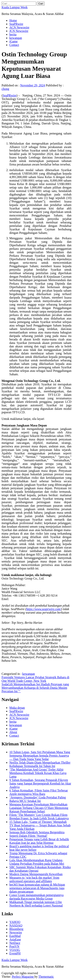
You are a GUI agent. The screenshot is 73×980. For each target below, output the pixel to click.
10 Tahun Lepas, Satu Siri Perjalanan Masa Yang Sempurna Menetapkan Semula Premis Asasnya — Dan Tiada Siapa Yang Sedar (40, 756)
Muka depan (17, 708)
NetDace (15, 943)
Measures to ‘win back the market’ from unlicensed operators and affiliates (34, 879)
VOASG (15, 950)
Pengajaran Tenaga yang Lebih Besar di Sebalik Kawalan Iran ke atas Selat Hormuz (39, 841)
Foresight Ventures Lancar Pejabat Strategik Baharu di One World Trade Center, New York (35, 679)
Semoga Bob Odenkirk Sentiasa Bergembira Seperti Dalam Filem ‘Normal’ (37, 834)
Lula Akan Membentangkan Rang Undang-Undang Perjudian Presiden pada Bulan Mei (37, 862)
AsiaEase (15, 939)
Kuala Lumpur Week (15, 7)
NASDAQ (16, 925)
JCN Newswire (19, 31)
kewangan (16, 38)
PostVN (14, 946)
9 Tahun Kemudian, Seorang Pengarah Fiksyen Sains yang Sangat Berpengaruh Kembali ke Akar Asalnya (40, 783)
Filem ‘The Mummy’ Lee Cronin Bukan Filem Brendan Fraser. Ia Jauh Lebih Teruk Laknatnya (39, 817)
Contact (14, 45)
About (13, 732)
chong (5, 89)
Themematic (46, 977)
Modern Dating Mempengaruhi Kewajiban (36, 874)
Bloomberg (16, 929)
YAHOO (15, 922)
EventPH (15, 953)
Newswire (16, 932)
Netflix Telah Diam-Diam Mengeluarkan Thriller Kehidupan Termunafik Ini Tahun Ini (40, 764)
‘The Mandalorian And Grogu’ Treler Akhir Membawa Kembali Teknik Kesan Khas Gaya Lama (38, 773)
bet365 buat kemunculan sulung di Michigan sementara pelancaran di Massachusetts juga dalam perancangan (37, 888)
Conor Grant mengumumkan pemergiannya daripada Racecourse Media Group (36, 897)
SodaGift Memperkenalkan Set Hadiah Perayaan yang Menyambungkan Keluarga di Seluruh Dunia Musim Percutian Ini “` (35, 688)
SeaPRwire (16, 24)
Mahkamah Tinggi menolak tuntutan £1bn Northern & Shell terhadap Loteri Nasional (36, 904)
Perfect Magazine (23, 977)
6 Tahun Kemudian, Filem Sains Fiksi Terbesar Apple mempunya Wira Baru (39, 792)
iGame (14, 41)
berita (13, 34)
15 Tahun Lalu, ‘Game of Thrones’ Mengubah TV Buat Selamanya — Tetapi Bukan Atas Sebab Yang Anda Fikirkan (40, 825)
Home (13, 20)
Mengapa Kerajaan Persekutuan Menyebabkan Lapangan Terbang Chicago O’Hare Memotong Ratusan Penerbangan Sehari (39, 808)
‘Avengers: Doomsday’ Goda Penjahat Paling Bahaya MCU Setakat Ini (38, 799)
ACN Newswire (19, 27)
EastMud (15, 936)
